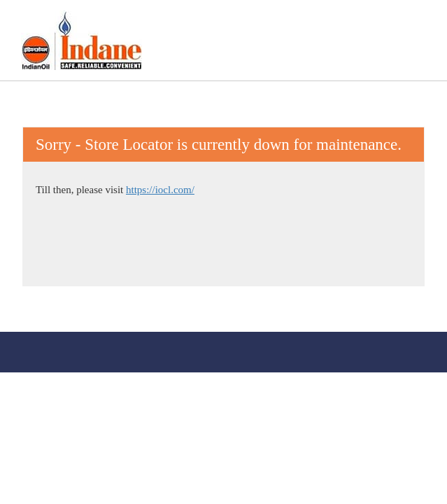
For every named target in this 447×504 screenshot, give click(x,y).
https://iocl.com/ (160, 190)
